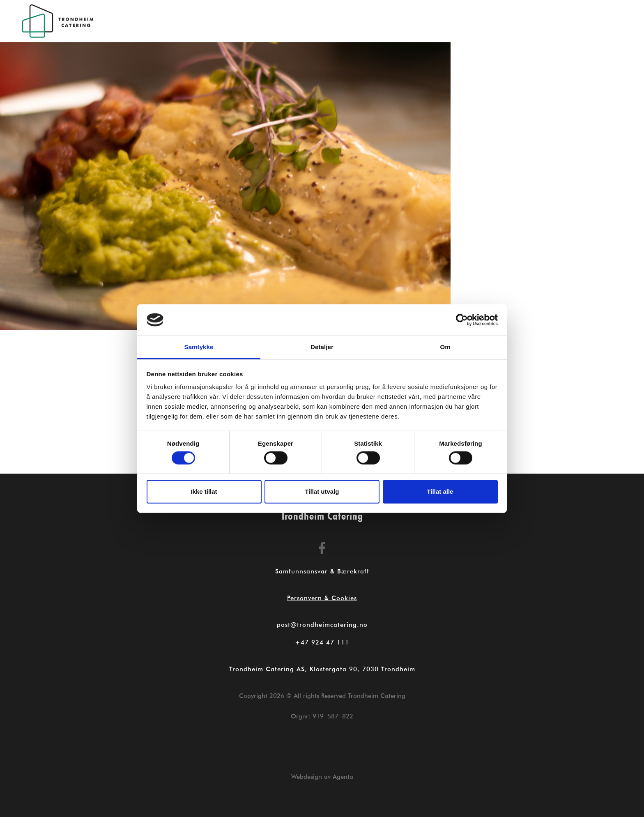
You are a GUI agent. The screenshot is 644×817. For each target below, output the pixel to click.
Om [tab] (445, 347)
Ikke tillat (204, 491)
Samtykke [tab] (199, 347)
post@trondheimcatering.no (322, 625)
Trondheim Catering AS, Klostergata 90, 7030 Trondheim (322, 669)
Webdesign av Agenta (322, 777)
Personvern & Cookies (322, 598)
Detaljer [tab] (322, 347)
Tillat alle (440, 491)
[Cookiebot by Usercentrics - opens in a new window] (462, 320)
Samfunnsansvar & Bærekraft (322, 571)
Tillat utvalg (322, 491)
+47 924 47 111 (322, 642)
